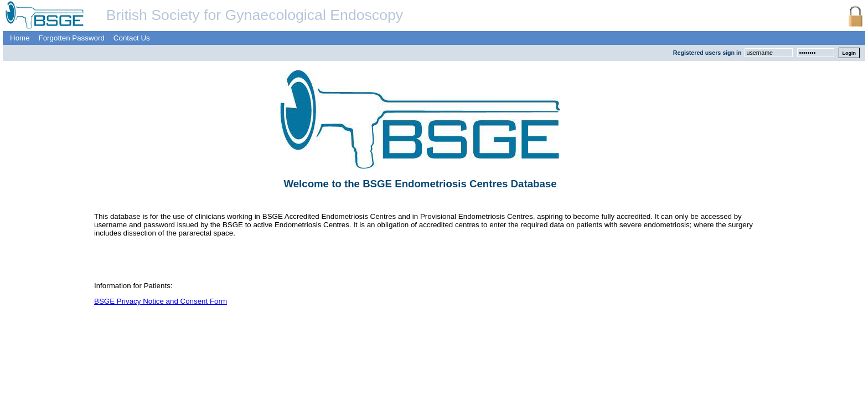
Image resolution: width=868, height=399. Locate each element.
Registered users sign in (707, 53)
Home (20, 38)
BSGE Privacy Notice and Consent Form (161, 301)
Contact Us (132, 38)
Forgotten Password (72, 38)
